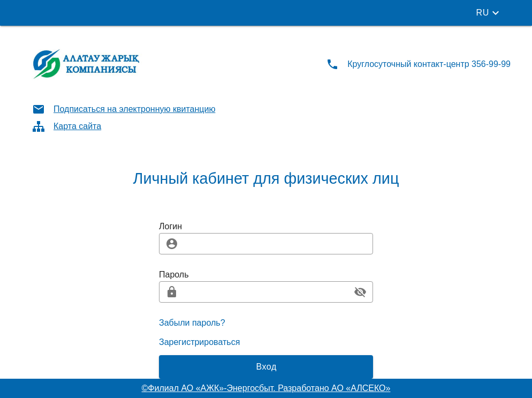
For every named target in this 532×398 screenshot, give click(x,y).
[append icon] (360, 292)
